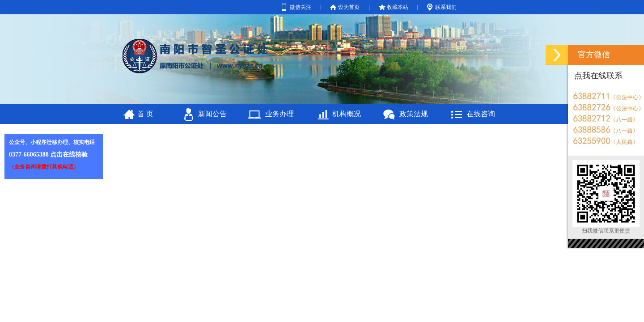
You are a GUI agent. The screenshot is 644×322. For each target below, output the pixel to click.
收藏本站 (398, 7)
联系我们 (446, 7)
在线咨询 (481, 114)
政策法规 (414, 114)
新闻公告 (212, 114)
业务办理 (280, 114)
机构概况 (347, 114)
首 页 (145, 114)
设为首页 (349, 7)
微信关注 (301, 7)
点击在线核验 (69, 155)
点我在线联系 (598, 76)
